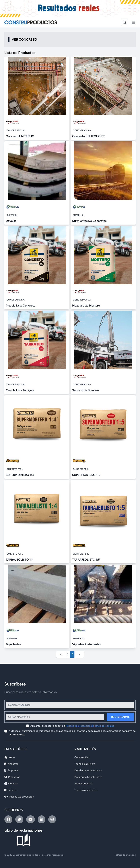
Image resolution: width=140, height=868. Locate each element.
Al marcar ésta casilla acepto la (72, 726)
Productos (12, 777)
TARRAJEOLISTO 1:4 (20, 560)
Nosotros (11, 764)
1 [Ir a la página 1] (68, 654)
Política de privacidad (125, 855)
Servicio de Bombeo (85, 390)
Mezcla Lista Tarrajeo (20, 390)
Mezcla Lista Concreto (21, 306)
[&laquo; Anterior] (61, 654)
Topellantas (13, 644)
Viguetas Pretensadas (86, 644)
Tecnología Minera (85, 764)
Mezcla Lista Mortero (86, 306)
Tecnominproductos (86, 790)
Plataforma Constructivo (88, 777)
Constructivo (82, 757)
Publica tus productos (19, 797)
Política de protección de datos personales (90, 726)
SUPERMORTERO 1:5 (86, 475)
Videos (10, 790)
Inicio (10, 757)
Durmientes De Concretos (89, 221)
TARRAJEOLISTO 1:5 (86, 560)
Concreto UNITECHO (20, 136)
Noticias (11, 784)
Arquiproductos (83, 784)
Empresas (12, 770)
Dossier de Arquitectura (88, 770)
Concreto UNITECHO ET (88, 136)
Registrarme (120, 717)
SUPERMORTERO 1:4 (20, 475)
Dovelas (11, 221)
